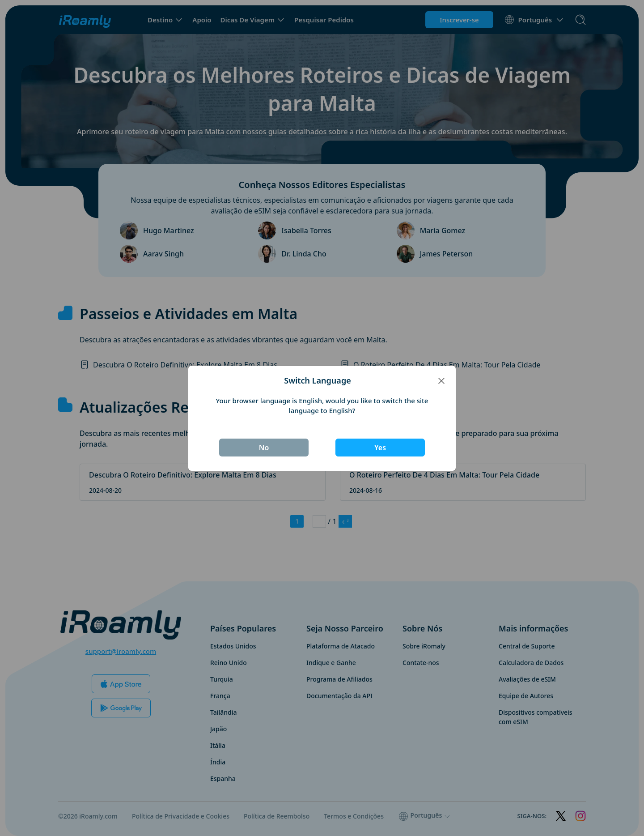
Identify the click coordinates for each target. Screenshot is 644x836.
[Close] (441, 380)
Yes (380, 448)
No (264, 448)
